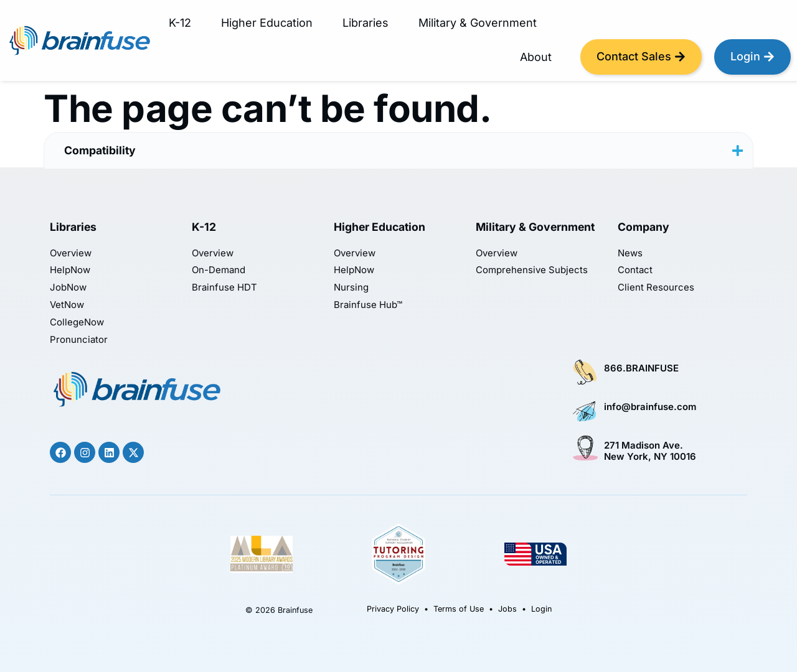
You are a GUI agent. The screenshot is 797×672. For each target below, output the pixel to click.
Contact (635, 270)
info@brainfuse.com (650, 407)
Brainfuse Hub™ (368, 305)
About (536, 57)
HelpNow (70, 270)
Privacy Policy (393, 609)
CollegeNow (77, 323)
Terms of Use (459, 609)
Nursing (351, 288)
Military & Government (478, 23)
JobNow (68, 288)
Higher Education (267, 23)
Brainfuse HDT (224, 288)
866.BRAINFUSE (641, 368)
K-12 (180, 23)
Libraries (365, 23)
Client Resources (656, 288)
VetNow (67, 305)
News (630, 254)
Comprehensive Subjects (532, 270)
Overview (71, 254)
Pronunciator (79, 340)
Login (541, 609)
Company (644, 227)
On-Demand (219, 270)
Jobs (507, 609)
